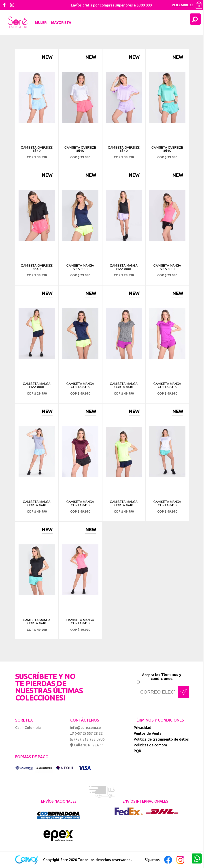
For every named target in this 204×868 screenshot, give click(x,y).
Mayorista (61, 23)
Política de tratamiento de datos (161, 739)
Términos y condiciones (166, 677)
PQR (137, 751)
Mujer (41, 23)
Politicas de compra (150, 745)
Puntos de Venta (148, 733)
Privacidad (142, 728)
